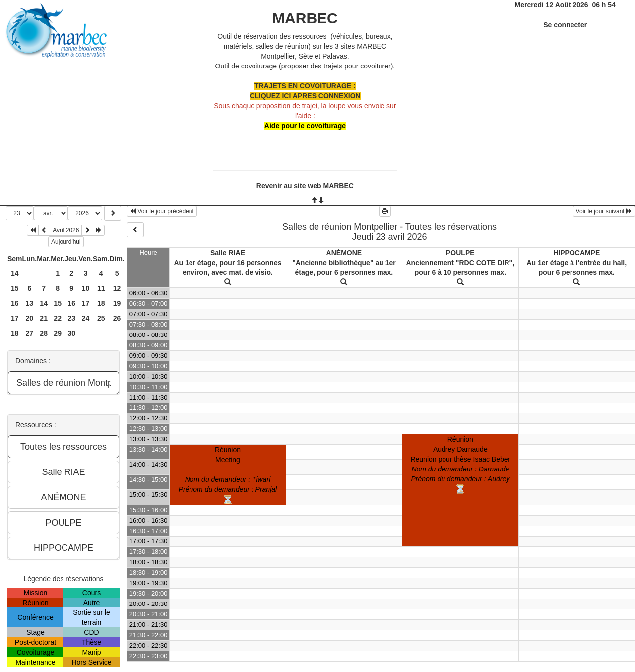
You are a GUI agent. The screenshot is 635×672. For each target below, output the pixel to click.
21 (44, 318)
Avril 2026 (66, 230)
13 (30, 303)
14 (15, 273)
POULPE (460, 253)
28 (44, 333)
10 (86, 288)
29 (58, 333)
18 (101, 303)
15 (15, 288)
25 (101, 318)
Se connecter (565, 25)
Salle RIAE (228, 253)
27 (30, 333)
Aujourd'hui (66, 242)
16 (15, 303)
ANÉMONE (344, 253)
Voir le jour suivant (604, 211)
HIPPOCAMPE (576, 253)
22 (58, 318)
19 (117, 303)
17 (86, 303)
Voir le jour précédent (162, 211)
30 (71, 333)
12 (117, 288)
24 (86, 318)
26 (117, 318)
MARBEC (305, 18)
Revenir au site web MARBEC (305, 186)
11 (101, 288)
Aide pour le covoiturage (305, 126)
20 (30, 318)
